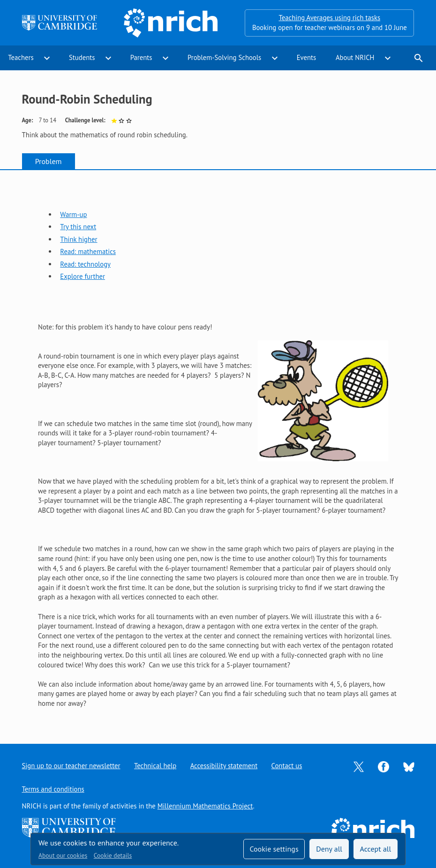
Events (307, 57)
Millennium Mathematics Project (205, 806)
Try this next (78, 227)
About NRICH (355, 57)
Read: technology (85, 264)
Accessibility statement (224, 766)
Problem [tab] (49, 161)
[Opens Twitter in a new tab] (359, 766)
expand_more (47, 58)
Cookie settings (274, 849)
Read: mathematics (88, 251)
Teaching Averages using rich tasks (329, 18)
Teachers (21, 57)
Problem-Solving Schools (224, 57)
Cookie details (113, 855)
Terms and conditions (53, 789)
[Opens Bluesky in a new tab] (409, 766)
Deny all (329, 849)
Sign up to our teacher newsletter (71, 766)
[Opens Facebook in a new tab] (383, 766)
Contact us (287, 766)
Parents (141, 57)
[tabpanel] (218, 449)
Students (82, 57)
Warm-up (73, 214)
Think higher (79, 239)
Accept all (376, 849)
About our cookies (63, 855)
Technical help (155, 766)
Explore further (83, 276)
